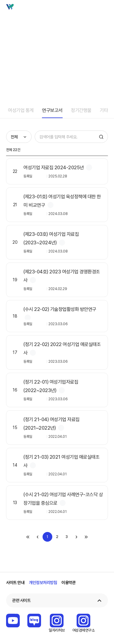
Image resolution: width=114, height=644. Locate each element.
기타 (104, 110)
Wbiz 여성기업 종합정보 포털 (16, 8)
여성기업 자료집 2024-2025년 (54, 168)
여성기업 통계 (21, 110)
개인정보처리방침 (43, 583)
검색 (93, 8)
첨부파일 (89, 167)
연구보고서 (52, 110)
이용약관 (68, 583)
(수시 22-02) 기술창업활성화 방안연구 (60, 309)
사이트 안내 (15, 583)
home (9, 31)
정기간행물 (81, 110)
